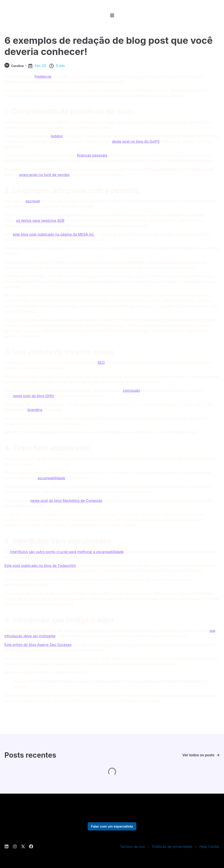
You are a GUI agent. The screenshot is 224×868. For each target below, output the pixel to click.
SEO (101, 363)
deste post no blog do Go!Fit (136, 141)
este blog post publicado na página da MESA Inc (53, 234)
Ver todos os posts (198, 755)
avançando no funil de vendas (44, 175)
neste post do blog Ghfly (34, 396)
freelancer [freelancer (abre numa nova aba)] (43, 76)
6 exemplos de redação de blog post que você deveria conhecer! (109, 46)
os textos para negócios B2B (40, 220)
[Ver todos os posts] (218, 755)
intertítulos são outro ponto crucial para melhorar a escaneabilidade (67, 552)
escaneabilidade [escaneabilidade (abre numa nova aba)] (51, 478)
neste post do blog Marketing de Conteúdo (66, 501)
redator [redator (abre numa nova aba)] (57, 136)
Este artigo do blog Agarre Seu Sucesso (38, 645)
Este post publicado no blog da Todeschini (40, 566)
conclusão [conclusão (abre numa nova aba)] (132, 390)
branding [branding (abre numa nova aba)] (35, 410)
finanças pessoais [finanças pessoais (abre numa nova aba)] (92, 155)
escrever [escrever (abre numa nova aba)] (33, 201)
